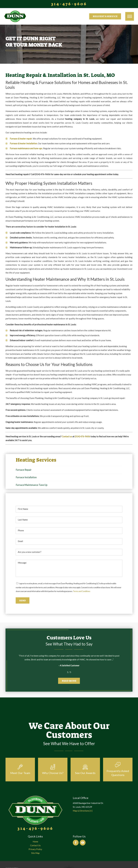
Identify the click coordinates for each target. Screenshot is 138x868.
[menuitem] (35, 842)
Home (35, 842)
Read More (69, 681)
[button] (130, 16)
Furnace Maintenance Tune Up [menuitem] (32, 485)
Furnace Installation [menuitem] (26, 477)
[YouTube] (83, 843)
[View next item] (75, 672)
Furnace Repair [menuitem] (24, 470)
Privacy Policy (35, 849)
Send (23, 600)
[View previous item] (63, 672)
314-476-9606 (69, 4)
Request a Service (105, 16)
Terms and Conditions (82, 591)
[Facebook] (76, 843)
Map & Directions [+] (83, 811)
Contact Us (35, 845)
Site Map (35, 853)
